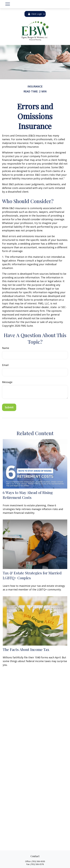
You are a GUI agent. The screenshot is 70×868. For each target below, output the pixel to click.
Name (6, 348)
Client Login (35, 14)
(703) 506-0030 (38, 861)
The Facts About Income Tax (26, 649)
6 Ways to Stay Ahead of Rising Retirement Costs (28, 495)
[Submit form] (9, 407)
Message (7, 382)
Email (5, 365)
